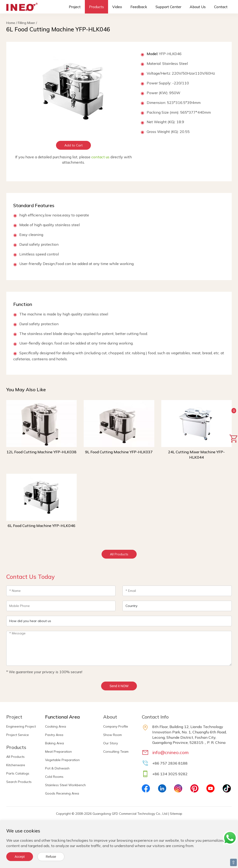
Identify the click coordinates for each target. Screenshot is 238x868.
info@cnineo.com (170, 752)
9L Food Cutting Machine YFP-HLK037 (119, 452)
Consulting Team (116, 752)
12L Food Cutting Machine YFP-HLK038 (41, 452)
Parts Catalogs (18, 773)
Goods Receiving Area (62, 793)
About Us (198, 7)
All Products (119, 554)
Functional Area (62, 717)
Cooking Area (56, 726)
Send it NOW (119, 686)
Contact (221, 7)
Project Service (18, 735)
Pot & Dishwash (57, 768)
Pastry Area (54, 735)
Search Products (19, 782)
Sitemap (176, 814)
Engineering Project (21, 726)
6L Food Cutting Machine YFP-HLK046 (41, 526)
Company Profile (116, 726)
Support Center (168, 7)
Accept (20, 857)
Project (75, 7)
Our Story (111, 743)
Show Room (112, 735)
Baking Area (55, 743)
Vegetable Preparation (62, 760)
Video (117, 7)
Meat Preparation (58, 752)
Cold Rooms (54, 777)
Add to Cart (73, 145)
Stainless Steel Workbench (65, 785)
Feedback (139, 7)
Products (96, 7)
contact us (100, 157)
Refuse (51, 857)
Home (11, 23)
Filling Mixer (26, 23)
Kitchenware (16, 765)
